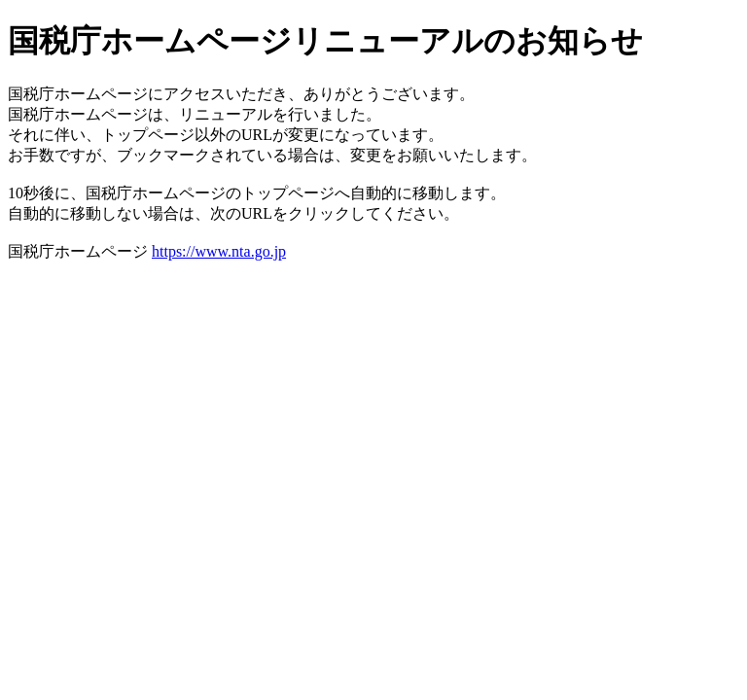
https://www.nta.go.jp (219, 251)
